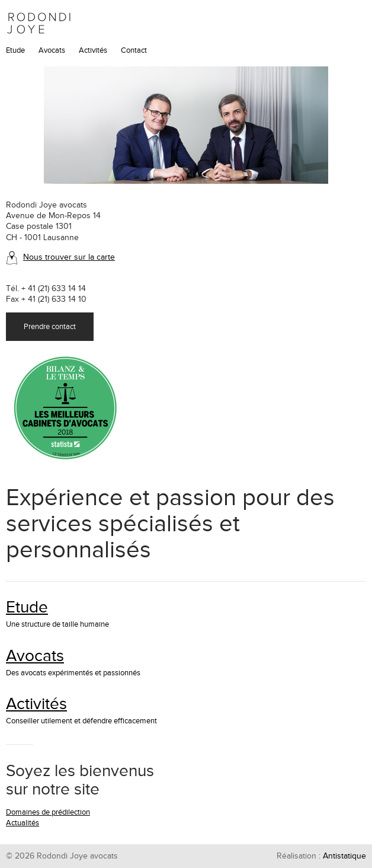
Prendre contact (50, 327)
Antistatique (344, 856)
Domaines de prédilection (48, 812)
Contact (134, 50)
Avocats (52, 50)
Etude (15, 50)
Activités (93, 50)
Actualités (23, 823)
